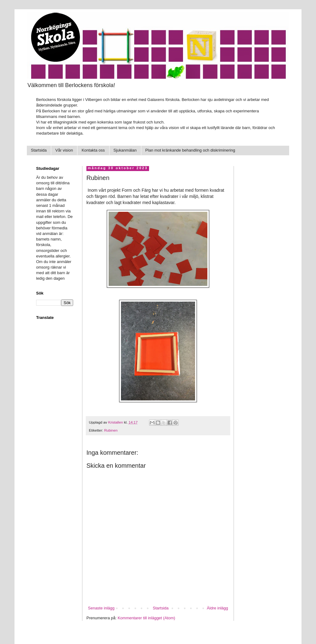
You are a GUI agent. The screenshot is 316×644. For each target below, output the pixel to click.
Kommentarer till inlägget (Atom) (146, 618)
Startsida (39, 150)
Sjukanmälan (125, 150)
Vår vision (64, 150)
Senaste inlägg (101, 608)
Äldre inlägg (217, 608)
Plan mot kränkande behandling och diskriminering (190, 150)
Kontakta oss (93, 150)
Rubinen (111, 430)
